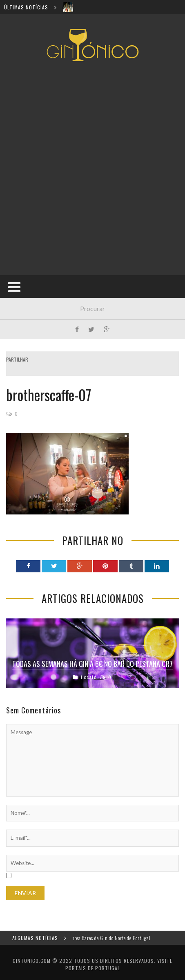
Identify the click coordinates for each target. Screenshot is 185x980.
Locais (89, 677)
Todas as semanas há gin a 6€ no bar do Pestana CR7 (92, 664)
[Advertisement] (92, 168)
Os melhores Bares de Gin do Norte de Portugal (107, 938)
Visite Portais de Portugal (119, 964)
